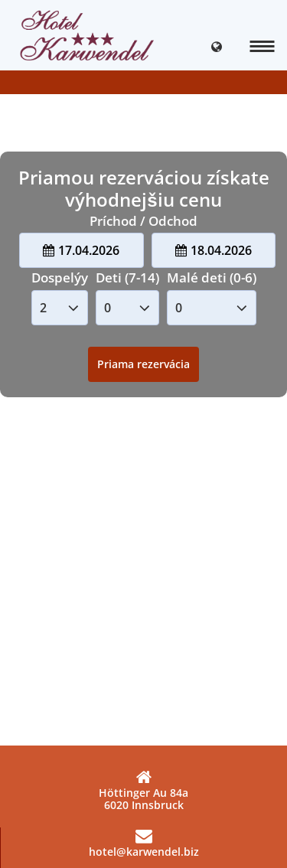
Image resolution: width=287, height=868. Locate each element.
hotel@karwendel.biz (144, 843)
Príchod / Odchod (143, 221)
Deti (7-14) (127, 277)
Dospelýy (60, 277)
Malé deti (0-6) (212, 277)
